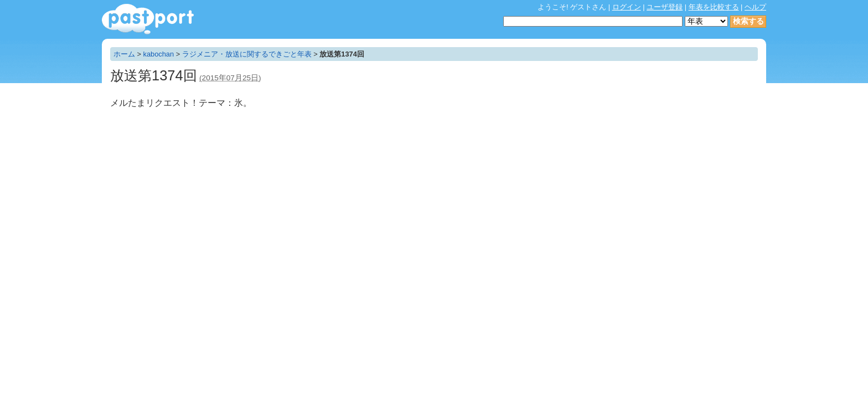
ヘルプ (755, 7)
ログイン (627, 7)
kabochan (159, 54)
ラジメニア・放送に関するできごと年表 (247, 54)
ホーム (124, 54)
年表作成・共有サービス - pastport (148, 19)
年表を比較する (714, 7)
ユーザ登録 (665, 7)
